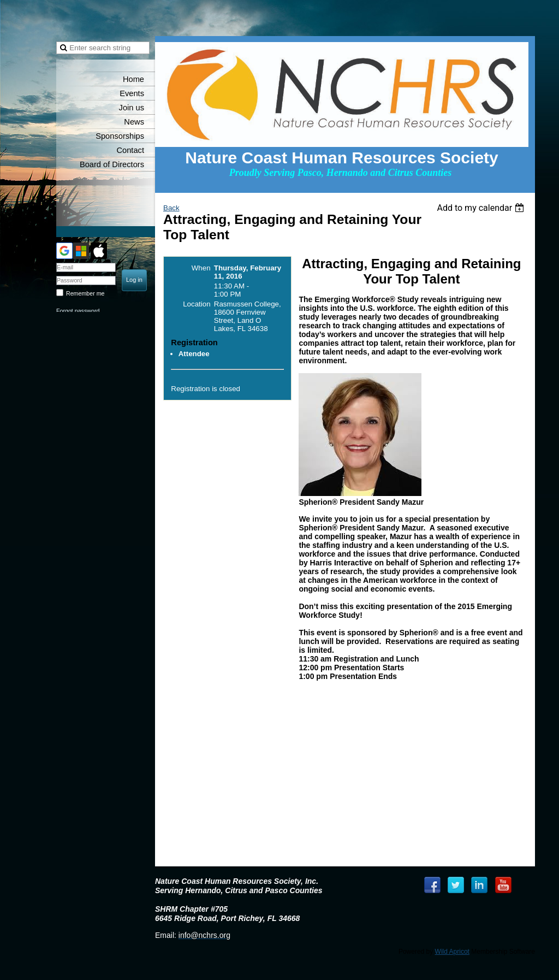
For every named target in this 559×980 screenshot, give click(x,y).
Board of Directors (112, 164)
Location (197, 304)
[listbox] (482, 208)
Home (133, 79)
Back (171, 208)
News (134, 122)
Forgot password (78, 311)
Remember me (85, 293)
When (201, 268)
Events (132, 93)
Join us (132, 108)
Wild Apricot (452, 952)
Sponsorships (120, 136)
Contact (130, 150)
